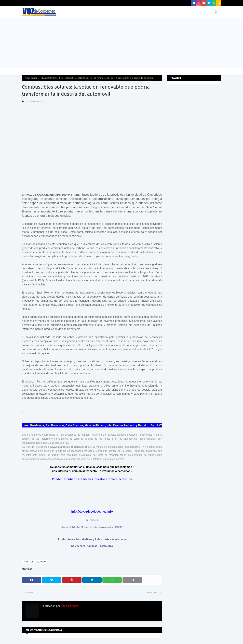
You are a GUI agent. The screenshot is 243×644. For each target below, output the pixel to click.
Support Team (69, 606)
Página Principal (32, 78)
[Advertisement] (122, 43)
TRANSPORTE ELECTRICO (52, 78)
